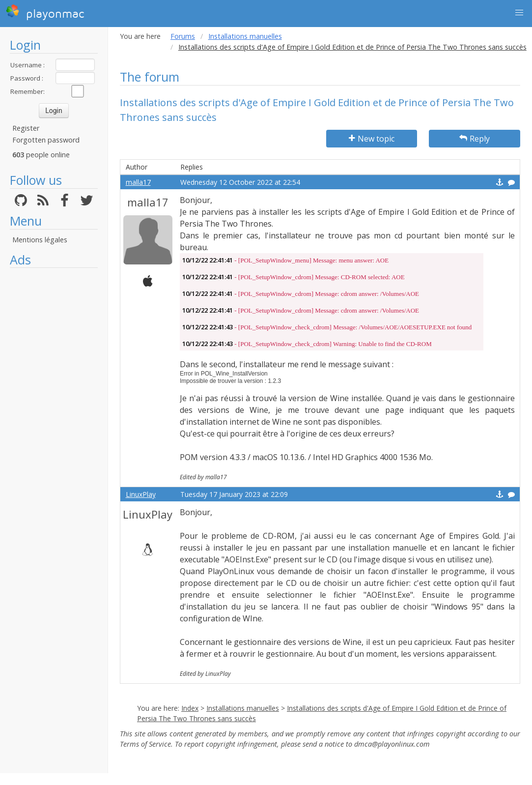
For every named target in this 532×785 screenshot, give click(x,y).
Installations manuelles (245, 36)
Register (26, 128)
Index (190, 708)
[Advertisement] (54, 420)
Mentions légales (40, 240)
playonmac (45, 12)
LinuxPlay (141, 494)
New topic (372, 139)
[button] (519, 13)
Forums (183, 36)
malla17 (138, 182)
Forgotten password (46, 140)
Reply (475, 139)
